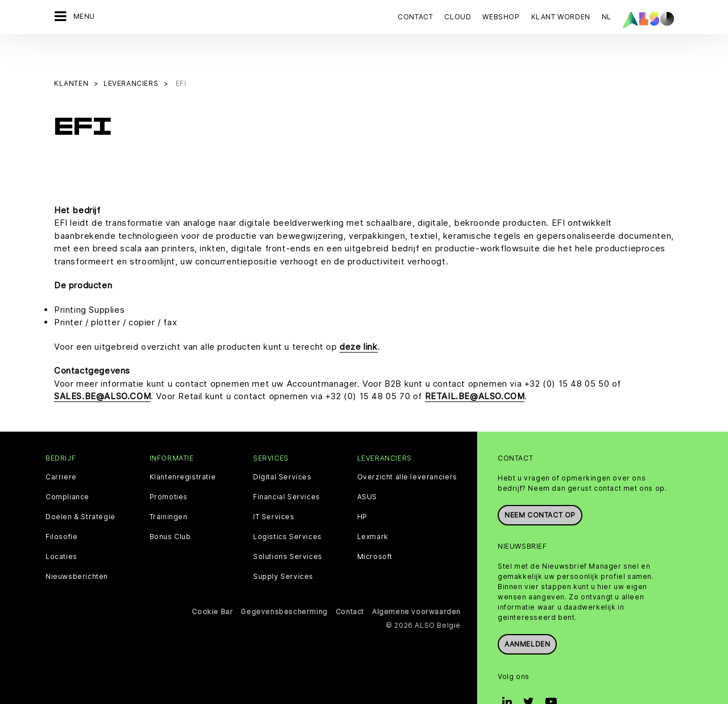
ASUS (367, 468)
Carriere (61, 448)
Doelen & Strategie (80, 488)
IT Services (274, 488)
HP (362, 488)
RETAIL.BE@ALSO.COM (475, 368)
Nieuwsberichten (77, 548)
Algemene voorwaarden (416, 583)
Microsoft (375, 528)
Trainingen (169, 488)
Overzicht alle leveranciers (407, 448)
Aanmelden (527, 615)
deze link (358, 318)
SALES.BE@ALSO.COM (102, 368)
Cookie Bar (212, 583)
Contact (415, 17)
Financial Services (287, 468)
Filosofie (61, 508)
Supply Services (283, 548)
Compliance (67, 468)
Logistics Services (288, 508)
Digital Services (282, 448)
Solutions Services (288, 528)
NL (607, 17)
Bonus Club (170, 508)
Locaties (61, 528)
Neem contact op (540, 486)
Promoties (169, 468)
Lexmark (373, 508)
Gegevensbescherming (284, 583)
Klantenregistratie (183, 448)
